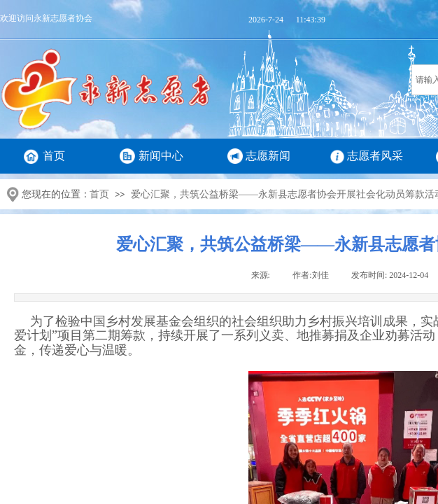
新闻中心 (161, 156)
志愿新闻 (268, 156)
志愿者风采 (375, 156)
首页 (54, 156)
